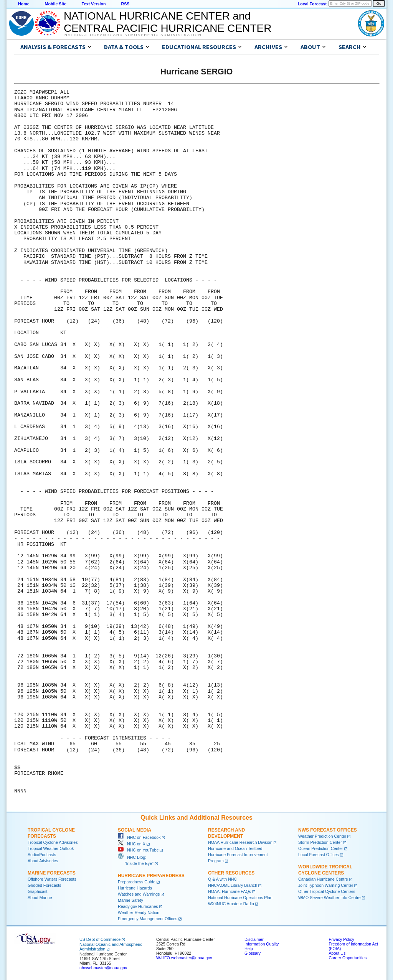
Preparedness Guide (137, 882)
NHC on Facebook (139, 837)
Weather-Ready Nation (139, 912)
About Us (337, 953)
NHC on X (132, 844)
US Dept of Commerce (100, 939)
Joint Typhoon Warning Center (326, 885)
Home (24, 4)
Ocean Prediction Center (321, 848)
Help (249, 949)
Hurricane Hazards (135, 888)
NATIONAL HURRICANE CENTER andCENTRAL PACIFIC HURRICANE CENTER (168, 22)
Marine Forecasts (52, 873)
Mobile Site (56, 4)
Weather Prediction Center (322, 836)
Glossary (253, 953)
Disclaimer (254, 939)
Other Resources (231, 873)
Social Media (135, 830)
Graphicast (38, 891)
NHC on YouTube (138, 850)
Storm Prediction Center (320, 842)
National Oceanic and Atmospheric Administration (133, 35)
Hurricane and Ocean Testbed (235, 848)
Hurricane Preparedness (151, 876)
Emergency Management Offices (148, 919)
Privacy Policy (341, 939)
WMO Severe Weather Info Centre (329, 898)
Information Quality (262, 944)
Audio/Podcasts (42, 855)
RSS (125, 4)
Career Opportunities (348, 958)
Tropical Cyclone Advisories (53, 842)
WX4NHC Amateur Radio (231, 904)
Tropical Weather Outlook (51, 848)
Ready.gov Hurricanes (138, 906)
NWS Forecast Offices (328, 830)
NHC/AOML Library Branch (233, 885)
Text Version (94, 4)
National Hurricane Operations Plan (240, 898)
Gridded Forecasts (45, 885)
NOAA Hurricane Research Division (240, 842)
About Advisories (43, 861)
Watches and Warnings (139, 894)
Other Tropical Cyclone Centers (327, 891)
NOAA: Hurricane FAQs (230, 891)
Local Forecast (312, 4)
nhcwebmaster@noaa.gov (103, 968)
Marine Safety (130, 900)
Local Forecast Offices (319, 855)
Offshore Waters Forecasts (52, 879)
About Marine (40, 898)
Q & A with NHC (222, 879)
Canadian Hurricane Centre (323, 879)
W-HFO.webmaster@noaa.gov (184, 958)
